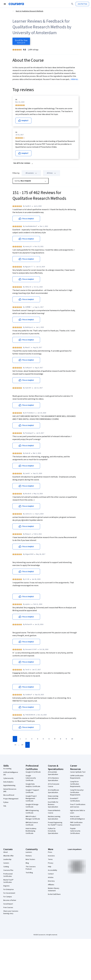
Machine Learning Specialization (54, 818)
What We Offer (9, 856)
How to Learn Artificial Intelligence (77, 818)
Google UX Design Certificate (32, 806)
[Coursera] (16, 4)
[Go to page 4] (38, 739)
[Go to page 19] (22, 745)
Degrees (6, 886)
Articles (51, 877)
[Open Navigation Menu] (5, 4)
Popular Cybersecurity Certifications (75, 831)
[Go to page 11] (15, 745)
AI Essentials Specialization (53, 773)
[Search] (72, 4)
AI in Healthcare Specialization (53, 791)
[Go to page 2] (26, 739)
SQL (5, 806)
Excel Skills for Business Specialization (53, 805)
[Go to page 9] (66, 739)
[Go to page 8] (61, 739)
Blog (27, 863)
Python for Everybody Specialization (53, 831)
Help (50, 867)
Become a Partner (10, 900)
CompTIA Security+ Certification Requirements (77, 792)
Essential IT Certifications (75, 800)
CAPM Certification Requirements (77, 777)
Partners (29, 856)
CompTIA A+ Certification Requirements (75, 784)
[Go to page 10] (72, 739)
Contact (51, 874)
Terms (50, 859)
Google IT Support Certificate (32, 791)
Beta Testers (30, 859)
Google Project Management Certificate (31, 798)
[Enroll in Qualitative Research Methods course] (21, 41)
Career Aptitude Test (78, 772)
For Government (9, 893)
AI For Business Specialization (53, 779)
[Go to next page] (28, 745)
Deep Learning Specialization (53, 797)
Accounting (7, 769)
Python (6, 802)
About (6, 852)
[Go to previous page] (15, 739)
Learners (29, 852)
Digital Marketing (9, 786)
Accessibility (53, 870)
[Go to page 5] (43, 739)
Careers (6, 863)
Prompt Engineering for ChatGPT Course (55, 824)
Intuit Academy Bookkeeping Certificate (31, 831)
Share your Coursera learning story (11, 912)
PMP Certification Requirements (76, 824)
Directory (51, 881)
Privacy (51, 863)
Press (50, 852)
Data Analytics (8, 782)
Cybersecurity (8, 778)
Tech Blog (29, 873)
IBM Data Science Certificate (32, 824)
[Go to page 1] (20, 739)
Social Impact (8, 904)
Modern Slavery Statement (54, 889)
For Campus (8, 897)
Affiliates (51, 885)
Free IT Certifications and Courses (78, 806)
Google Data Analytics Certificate (33, 785)
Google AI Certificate (33, 772)
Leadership (7, 859)
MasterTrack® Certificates (8, 881)
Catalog (6, 867)
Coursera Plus (8, 870)
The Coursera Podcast (31, 868)
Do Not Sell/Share (54, 894)
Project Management (11, 799)
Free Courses (8, 908)
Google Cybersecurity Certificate (31, 778)
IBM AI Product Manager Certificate (33, 818)
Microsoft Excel (9, 795)
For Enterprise (9, 889)
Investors (51, 856)
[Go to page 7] (55, 739)
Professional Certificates (8, 875)
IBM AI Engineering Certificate (32, 812)
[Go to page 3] (32, 739)
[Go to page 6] (49, 739)
